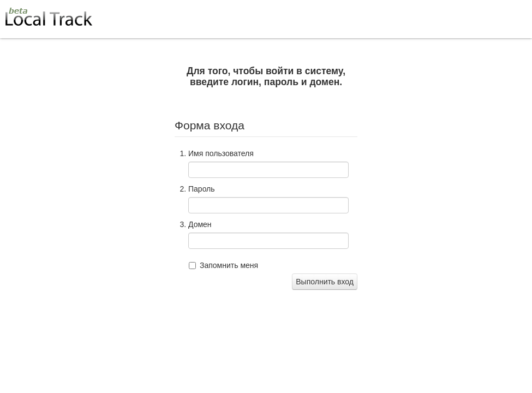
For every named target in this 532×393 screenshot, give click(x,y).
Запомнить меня (229, 265)
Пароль (202, 189)
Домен (200, 224)
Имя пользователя (221, 153)
